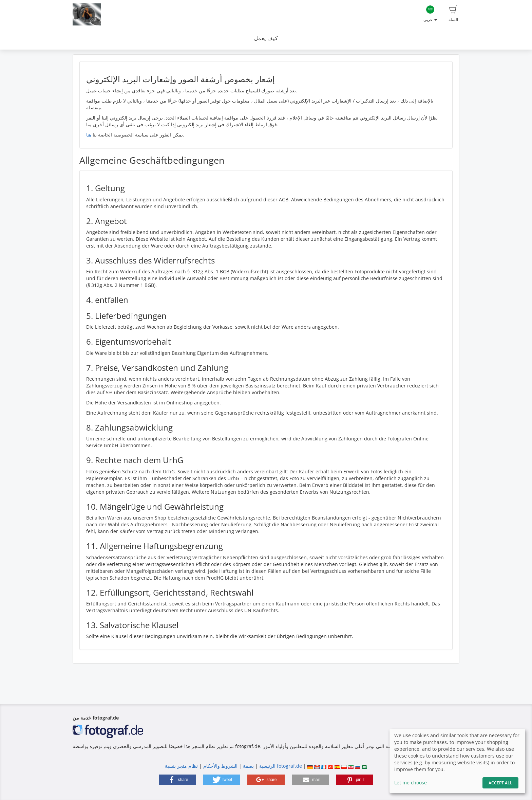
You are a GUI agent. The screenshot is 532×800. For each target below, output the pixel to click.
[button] (177, 780)
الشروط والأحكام (220, 766)
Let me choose (411, 783)
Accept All (500, 783)
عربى (430, 14)
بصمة (248, 766)
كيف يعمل (266, 38)
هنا (89, 135)
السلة (453, 14)
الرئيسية (267, 766)
